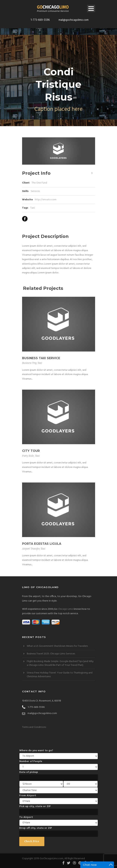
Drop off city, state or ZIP (36, 828)
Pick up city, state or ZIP (35, 806)
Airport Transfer (31, 549)
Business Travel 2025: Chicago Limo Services (51, 654)
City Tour (31, 451)
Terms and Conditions (34, 727)
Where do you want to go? (36, 751)
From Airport (28, 796)
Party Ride (28, 456)
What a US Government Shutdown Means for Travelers (57, 646)
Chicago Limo (66, 609)
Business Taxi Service (41, 358)
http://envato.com (46, 200)
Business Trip (29, 363)
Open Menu (91, 9)
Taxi (33, 208)
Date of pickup (29, 772)
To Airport (26, 817)
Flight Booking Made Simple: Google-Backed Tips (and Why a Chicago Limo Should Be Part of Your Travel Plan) (60, 663)
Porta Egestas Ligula (42, 544)
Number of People (31, 761)
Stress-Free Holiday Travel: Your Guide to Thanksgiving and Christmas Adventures (60, 675)
